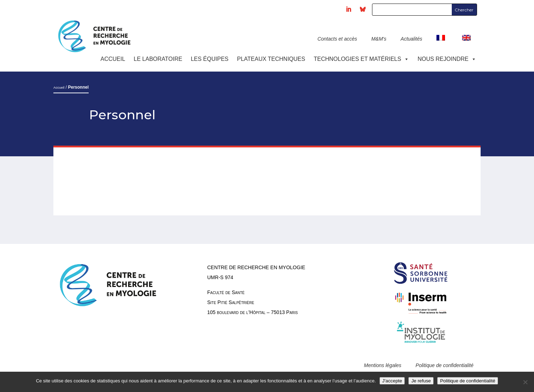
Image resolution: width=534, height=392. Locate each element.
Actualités (411, 39)
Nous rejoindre (447, 59)
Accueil (113, 59)
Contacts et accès (337, 39)
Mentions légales (383, 365)
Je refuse (421, 381)
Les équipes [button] (210, 59)
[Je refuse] (525, 382)
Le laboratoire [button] (158, 59)
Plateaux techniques (271, 59)
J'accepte (392, 381)
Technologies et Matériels (361, 59)
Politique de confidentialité (444, 365)
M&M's (379, 39)
